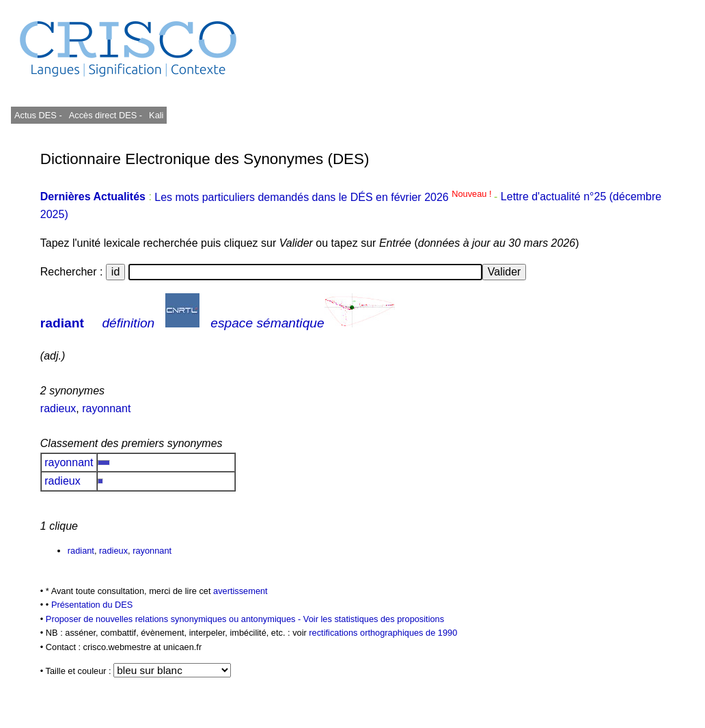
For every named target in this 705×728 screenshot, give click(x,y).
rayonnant (106, 408)
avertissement (240, 591)
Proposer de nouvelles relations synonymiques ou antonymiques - (175, 619)
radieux (58, 408)
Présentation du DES (92, 605)
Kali (156, 115)
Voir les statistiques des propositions (374, 619)
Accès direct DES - (106, 115)
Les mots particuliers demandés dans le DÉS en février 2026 (324, 197)
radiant (62, 323)
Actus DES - (38, 115)
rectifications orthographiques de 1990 (383, 633)
